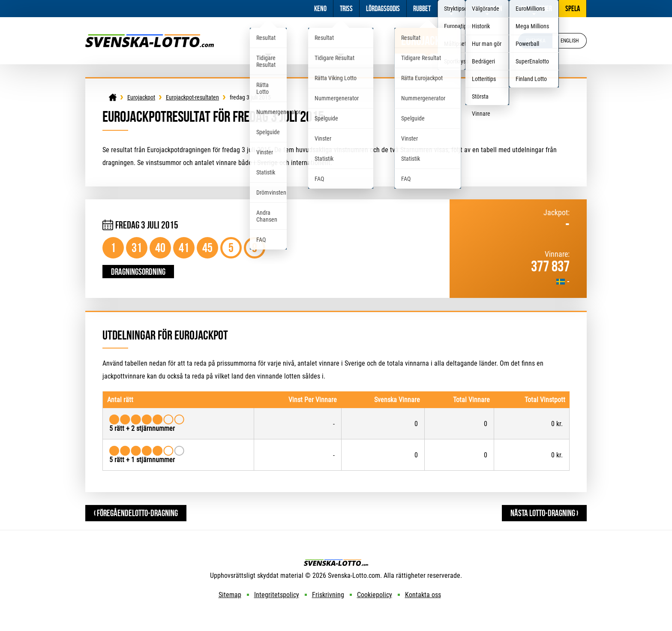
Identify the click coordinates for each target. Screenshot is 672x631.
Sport (451, 9)
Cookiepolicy (375, 595)
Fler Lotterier (534, 9)
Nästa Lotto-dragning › (544, 513)
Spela (573, 9)
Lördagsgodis (383, 9)
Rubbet (422, 9)
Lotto (268, 41)
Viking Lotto (341, 41)
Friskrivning (328, 595)
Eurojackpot (428, 41)
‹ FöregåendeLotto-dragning (136, 513)
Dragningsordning (138, 272)
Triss (346, 9)
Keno (320, 9)
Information (487, 9)
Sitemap (230, 595)
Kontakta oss (423, 595)
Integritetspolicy (277, 595)
